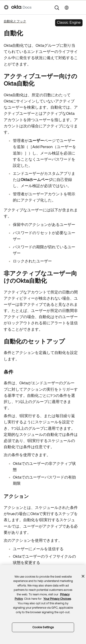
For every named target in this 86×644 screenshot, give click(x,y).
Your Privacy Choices (57, 599)
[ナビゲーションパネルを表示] (80, 7)
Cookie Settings (43, 627)
